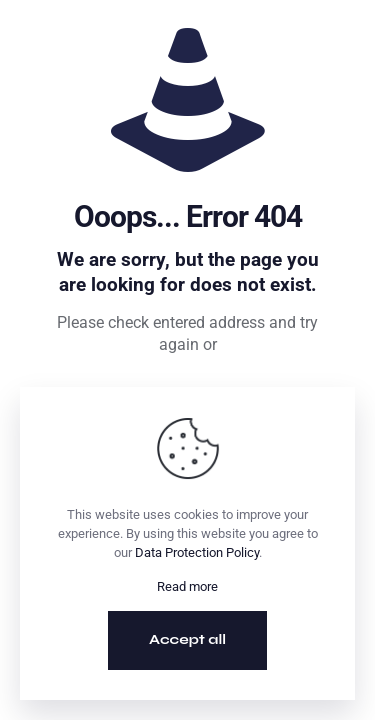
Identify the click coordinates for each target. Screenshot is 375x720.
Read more (187, 586)
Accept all (187, 639)
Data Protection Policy (197, 552)
